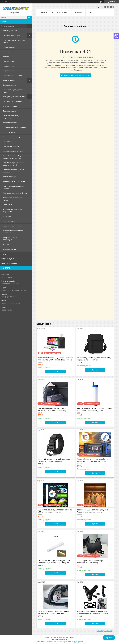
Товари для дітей (10, 249)
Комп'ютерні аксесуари (12, 137)
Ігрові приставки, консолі (13, 226)
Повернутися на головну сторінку (77, 75)
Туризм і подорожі (10, 80)
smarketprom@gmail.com (11, 303)
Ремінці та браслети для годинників (12, 211)
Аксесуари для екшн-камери (14, 97)
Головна (43, 13)
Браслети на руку (10, 132)
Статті (4, 254)
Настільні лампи (9, 221)
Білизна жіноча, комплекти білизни (13, 187)
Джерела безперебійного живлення (13, 232)
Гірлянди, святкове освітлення (15, 127)
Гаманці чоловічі (9, 52)
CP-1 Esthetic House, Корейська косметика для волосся (15, 157)
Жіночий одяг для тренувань (14, 181)
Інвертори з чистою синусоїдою (11, 239)
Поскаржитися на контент (55, 642)
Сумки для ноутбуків (11, 146)
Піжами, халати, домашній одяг (15, 193)
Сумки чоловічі (9, 61)
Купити (55, 372)
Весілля (6, 244)
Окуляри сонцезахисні (12, 35)
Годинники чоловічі (11, 71)
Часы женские (8, 66)
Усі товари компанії (105, 631)
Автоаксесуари (9, 47)
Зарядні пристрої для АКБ (13, 151)
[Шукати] (29, 17)
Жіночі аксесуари (10, 177)
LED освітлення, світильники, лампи (14, 41)
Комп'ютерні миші (10, 106)
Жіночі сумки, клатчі (11, 31)
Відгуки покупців (8, 259)
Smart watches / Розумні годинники (12, 117)
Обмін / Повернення (9, 263)
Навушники (8, 142)
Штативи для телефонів (12, 101)
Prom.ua (71, 637)
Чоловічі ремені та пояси (13, 76)
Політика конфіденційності (74, 642)
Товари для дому (10, 111)
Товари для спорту (10, 123)
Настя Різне (8, 205)
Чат (109, 638)
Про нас (79, 13)
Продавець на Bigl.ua (59, 639)
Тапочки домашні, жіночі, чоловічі (13, 199)
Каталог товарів (8, 26)
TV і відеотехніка (10, 85)
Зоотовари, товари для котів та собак (14, 171)
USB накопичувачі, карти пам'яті (13, 91)
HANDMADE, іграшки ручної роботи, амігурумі (13, 164)
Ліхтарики (7, 216)
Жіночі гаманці (9, 57)
